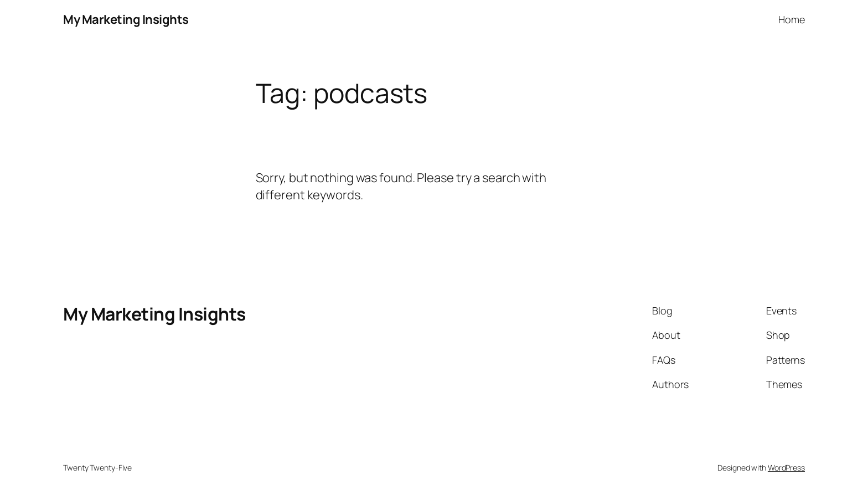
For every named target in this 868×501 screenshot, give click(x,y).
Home (792, 19)
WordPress (786, 468)
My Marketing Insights (126, 19)
